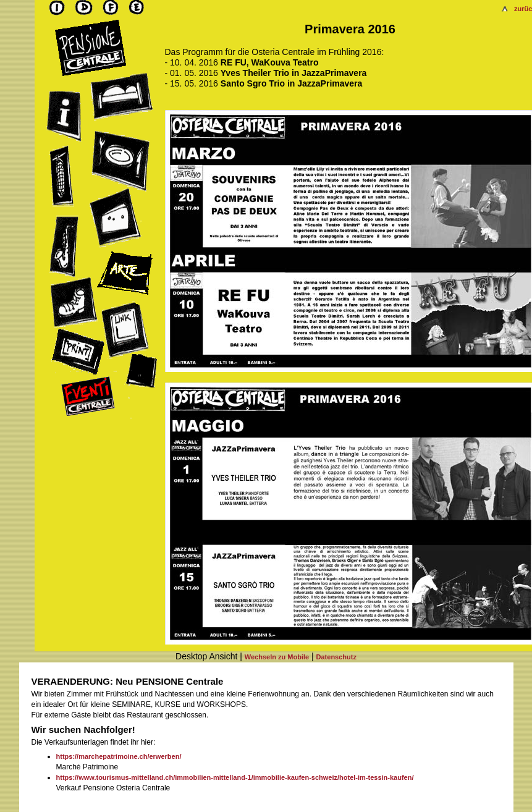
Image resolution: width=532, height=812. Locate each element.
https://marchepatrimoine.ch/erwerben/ (119, 756)
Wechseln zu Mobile (277, 657)
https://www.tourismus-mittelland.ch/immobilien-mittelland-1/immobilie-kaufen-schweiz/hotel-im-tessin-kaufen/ (235, 777)
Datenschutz (336, 657)
